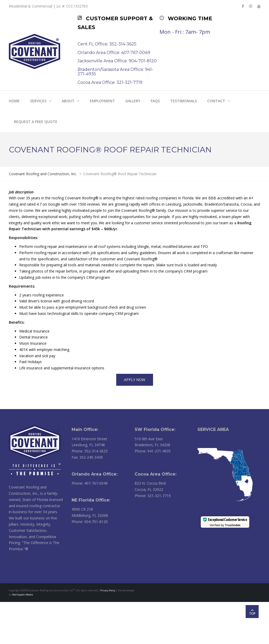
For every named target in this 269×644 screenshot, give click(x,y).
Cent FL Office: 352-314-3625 (107, 44)
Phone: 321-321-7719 (153, 496)
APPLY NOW (135, 380)
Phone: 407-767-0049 (90, 483)
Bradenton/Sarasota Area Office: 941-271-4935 (115, 72)
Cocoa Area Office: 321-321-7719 (110, 82)
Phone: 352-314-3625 (90, 451)
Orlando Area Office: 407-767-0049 (114, 53)
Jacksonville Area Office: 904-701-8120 (117, 61)
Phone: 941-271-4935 (153, 451)
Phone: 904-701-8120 (90, 522)
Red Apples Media (23, 595)
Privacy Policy (108, 590)
